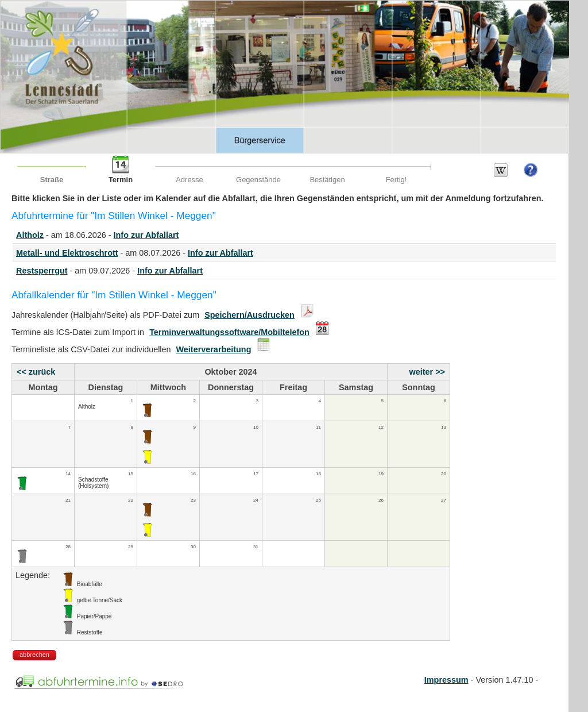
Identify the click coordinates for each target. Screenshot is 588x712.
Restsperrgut (42, 271)
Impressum (446, 680)
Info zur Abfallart (146, 235)
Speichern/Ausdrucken (249, 315)
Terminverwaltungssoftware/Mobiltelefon (229, 332)
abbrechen (34, 655)
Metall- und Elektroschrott (67, 253)
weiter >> (427, 372)
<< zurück (36, 372)
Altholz (30, 235)
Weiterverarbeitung (214, 349)
